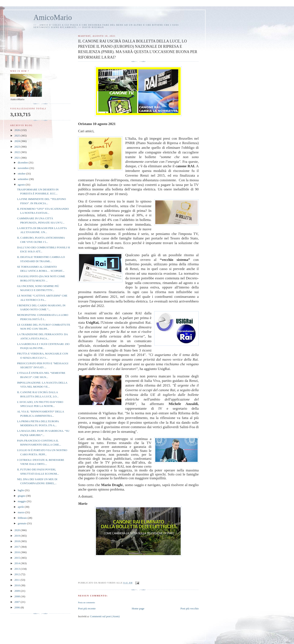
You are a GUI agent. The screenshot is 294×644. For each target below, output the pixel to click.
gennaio (22, 523)
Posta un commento (86, 603)
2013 (17, 569)
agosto (22, 185)
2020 (17, 530)
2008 (17, 596)
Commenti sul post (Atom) (105, 616)
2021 (17, 158)
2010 (17, 585)
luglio (21, 490)
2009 (17, 591)
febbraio (23, 518)
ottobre (22, 174)
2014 (17, 563)
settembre (24, 179)
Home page (138, 608)
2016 (17, 552)
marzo (22, 512)
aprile (21, 507)
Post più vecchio (190, 608)
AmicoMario (53, 18)
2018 (17, 541)
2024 (17, 141)
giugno (22, 496)
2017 (17, 547)
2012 (17, 574)
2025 (17, 136)
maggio (22, 501)
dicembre (23, 162)
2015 (17, 558)
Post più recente (87, 608)
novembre (24, 168)
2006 (17, 607)
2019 (17, 536)
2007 (17, 602)
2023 (17, 147)
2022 (17, 152)
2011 (17, 580)
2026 (17, 130)
